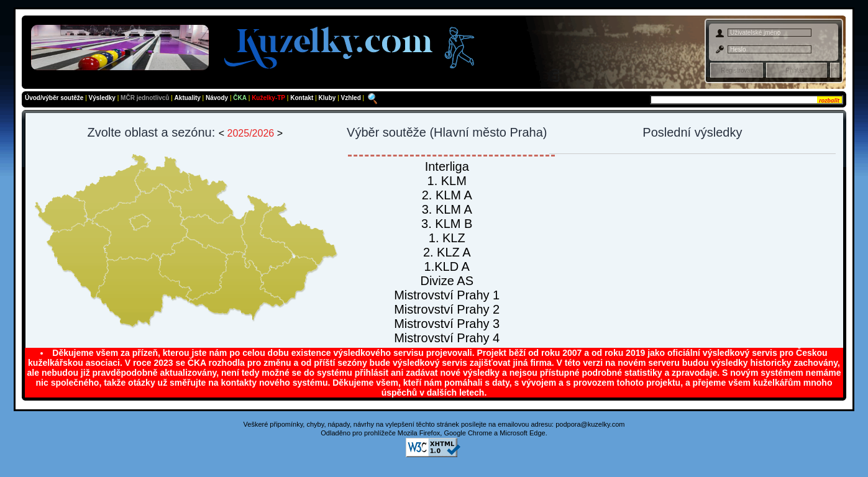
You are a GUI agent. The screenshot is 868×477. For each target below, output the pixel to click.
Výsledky (102, 98)
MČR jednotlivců (146, 98)
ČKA (240, 98)
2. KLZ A (447, 252)
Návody (218, 98)
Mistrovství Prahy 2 (447, 309)
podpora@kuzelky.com (590, 424)
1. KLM (447, 181)
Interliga (447, 166)
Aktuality (188, 98)
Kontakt (303, 98)
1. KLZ (447, 238)
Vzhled (352, 98)
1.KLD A (447, 266)
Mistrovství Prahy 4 (447, 338)
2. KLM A (447, 195)
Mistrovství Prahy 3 (447, 324)
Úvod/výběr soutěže (54, 98)
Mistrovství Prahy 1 (447, 295)
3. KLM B (447, 224)
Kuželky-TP (268, 98)
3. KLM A (447, 209)
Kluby (328, 98)
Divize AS (447, 281)
